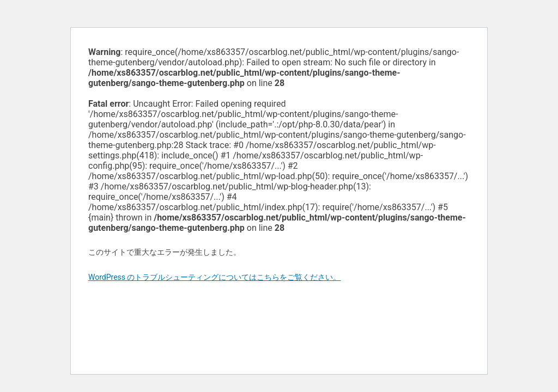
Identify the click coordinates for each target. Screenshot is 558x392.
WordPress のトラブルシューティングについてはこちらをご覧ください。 (215, 277)
